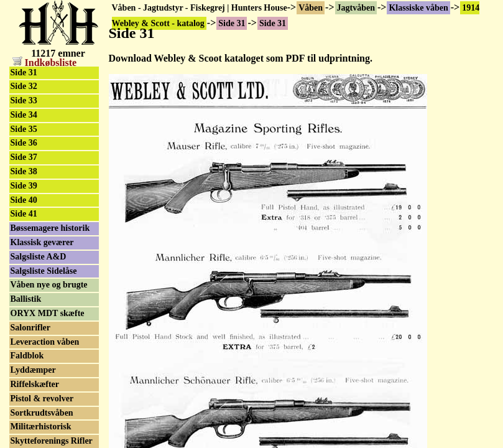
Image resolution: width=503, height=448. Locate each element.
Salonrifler (31, 328)
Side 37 (24, 157)
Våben (311, 8)
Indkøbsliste (45, 63)
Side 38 (24, 171)
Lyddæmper (33, 370)
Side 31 (24, 72)
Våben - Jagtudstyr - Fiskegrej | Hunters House (200, 8)
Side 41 (24, 214)
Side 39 (24, 186)
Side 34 (24, 115)
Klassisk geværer (42, 242)
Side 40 (24, 200)
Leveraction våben (45, 342)
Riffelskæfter (35, 384)
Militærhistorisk (41, 427)
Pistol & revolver (42, 399)
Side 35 (24, 129)
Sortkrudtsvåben (42, 413)
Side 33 (24, 100)
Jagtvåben (356, 8)
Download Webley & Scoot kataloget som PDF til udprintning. (241, 58)
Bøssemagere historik (50, 228)
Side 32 (24, 86)
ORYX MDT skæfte (48, 313)
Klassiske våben (418, 8)
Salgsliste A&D (39, 257)
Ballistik (26, 299)
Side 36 (24, 143)
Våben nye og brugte (49, 285)
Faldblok (27, 356)
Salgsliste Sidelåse (44, 271)
